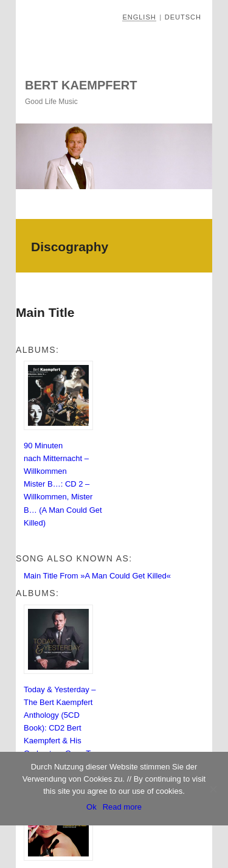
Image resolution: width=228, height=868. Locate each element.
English (139, 17)
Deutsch (183, 17)
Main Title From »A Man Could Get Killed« (97, 576)
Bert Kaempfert (81, 85)
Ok (92, 807)
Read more (122, 807)
